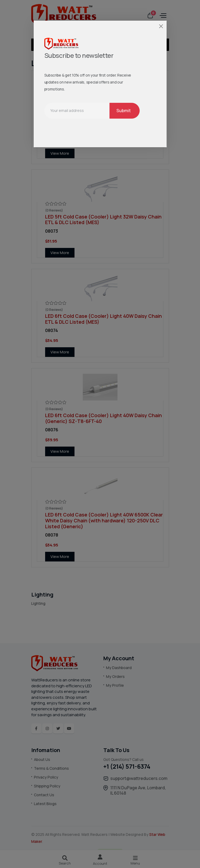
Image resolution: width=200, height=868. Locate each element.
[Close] (161, 26)
